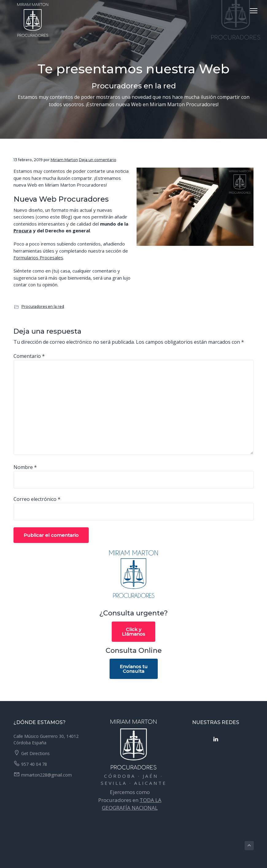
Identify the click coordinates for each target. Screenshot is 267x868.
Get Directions (35, 753)
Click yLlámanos (133, 632)
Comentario (29, 356)
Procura (23, 231)
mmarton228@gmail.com (46, 775)
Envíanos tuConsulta (134, 669)
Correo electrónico (37, 499)
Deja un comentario (98, 160)
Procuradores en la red (43, 306)
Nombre (25, 467)
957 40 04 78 (34, 764)
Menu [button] (247, 11)
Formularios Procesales (38, 258)
